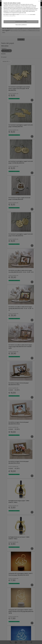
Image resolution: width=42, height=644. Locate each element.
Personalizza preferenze (21, 25)
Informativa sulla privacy (9, 16)
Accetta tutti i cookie (21, 22)
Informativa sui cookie (25, 15)
